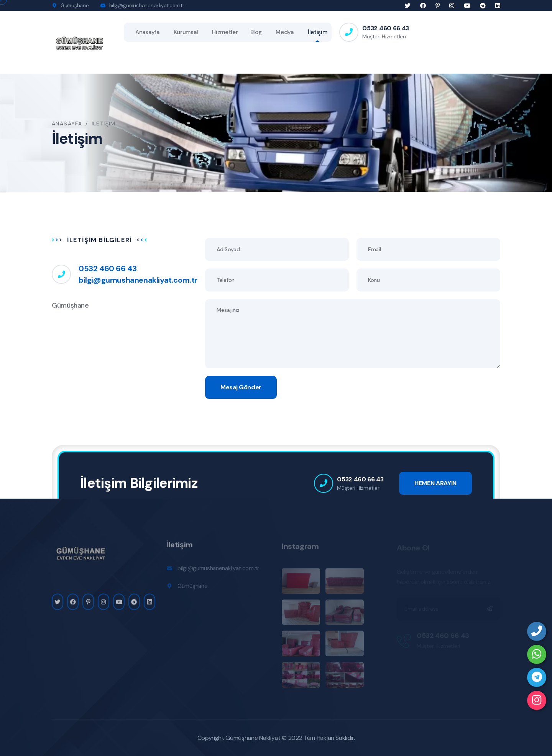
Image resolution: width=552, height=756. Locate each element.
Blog (256, 32)
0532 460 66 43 (386, 28)
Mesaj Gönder (241, 387)
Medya (285, 32)
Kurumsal (186, 32)
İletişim (318, 32)
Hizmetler (225, 32)
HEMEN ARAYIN (435, 483)
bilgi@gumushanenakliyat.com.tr (147, 6)
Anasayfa (147, 32)
